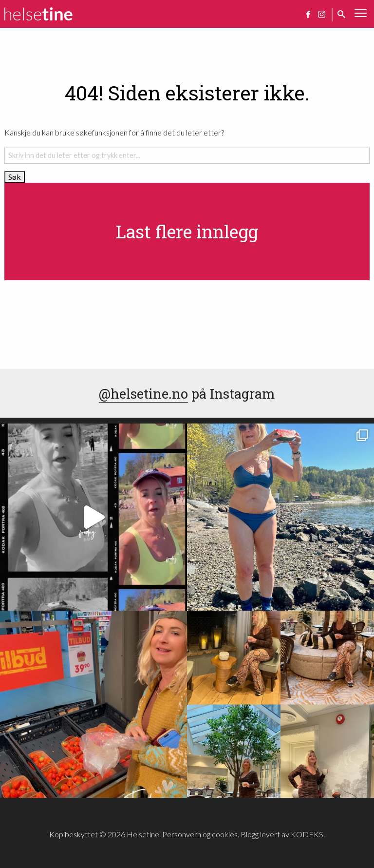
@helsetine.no (143, 393)
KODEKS (307, 834)
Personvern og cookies (200, 834)
